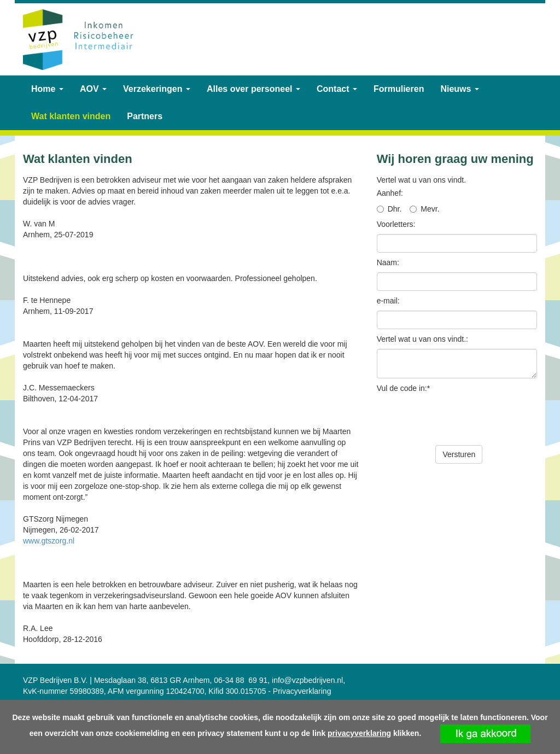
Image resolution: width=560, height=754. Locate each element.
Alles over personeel (253, 89)
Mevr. (430, 209)
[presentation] (460, 419)
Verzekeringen (157, 89)
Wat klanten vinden (71, 116)
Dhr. (395, 209)
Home (47, 89)
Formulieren (399, 89)
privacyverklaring (359, 733)
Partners (145, 116)
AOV (93, 89)
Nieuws (459, 89)
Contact (337, 89)
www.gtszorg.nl (49, 541)
